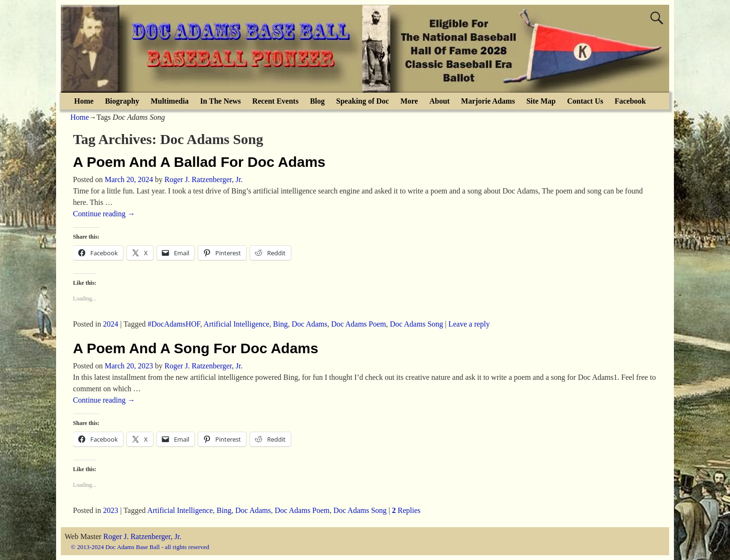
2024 (111, 324)
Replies (406, 510)
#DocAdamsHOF (174, 324)
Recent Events (275, 101)
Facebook (630, 101)
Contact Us (585, 101)
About (439, 101)
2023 (111, 510)
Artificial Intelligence (236, 324)
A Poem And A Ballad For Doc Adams (199, 162)
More (409, 101)
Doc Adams (310, 324)
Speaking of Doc (362, 101)
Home (84, 101)
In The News (221, 101)
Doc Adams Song (416, 324)
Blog (317, 101)
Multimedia (170, 101)
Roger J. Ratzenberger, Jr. (142, 536)
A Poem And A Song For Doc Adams (196, 348)
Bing (281, 324)
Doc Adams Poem (359, 324)
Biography (122, 101)
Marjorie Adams (488, 101)
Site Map (541, 101)
